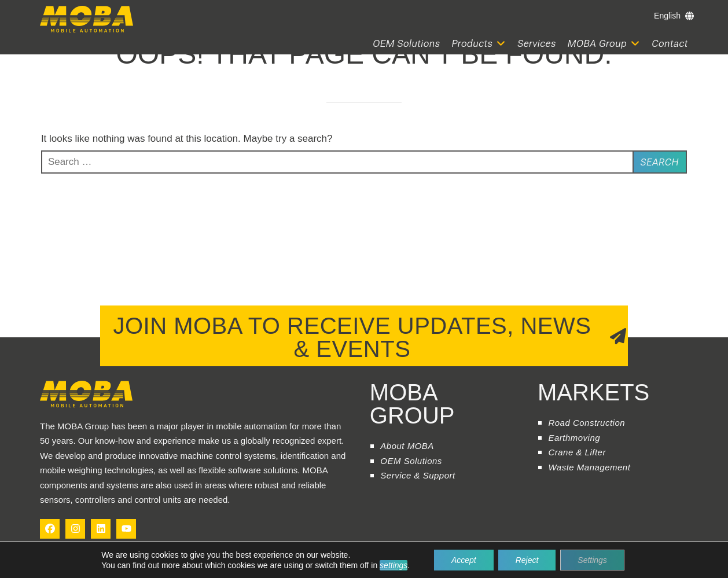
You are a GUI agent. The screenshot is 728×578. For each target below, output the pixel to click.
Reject (527, 560)
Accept (464, 560)
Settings (592, 560)
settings (394, 565)
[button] (479, 44)
